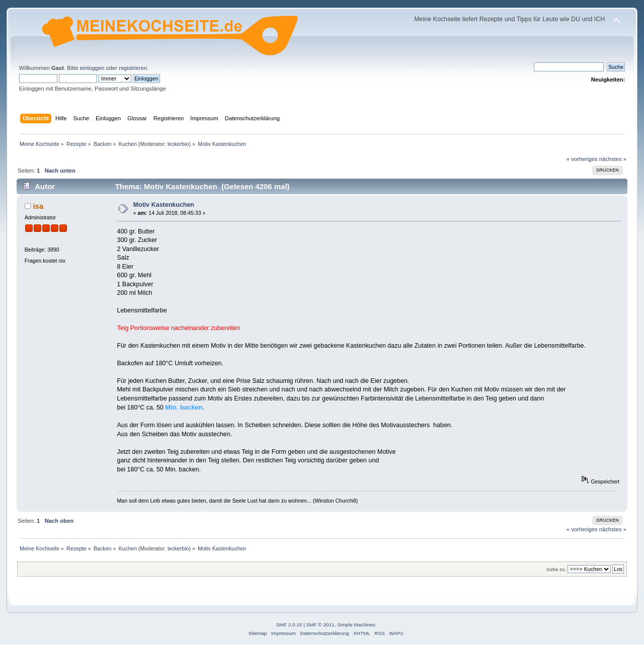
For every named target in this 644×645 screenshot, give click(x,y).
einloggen (92, 68)
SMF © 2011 (320, 625)
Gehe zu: (556, 569)
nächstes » (613, 159)
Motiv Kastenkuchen (164, 205)
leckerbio (178, 144)
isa (38, 206)
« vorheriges (582, 159)
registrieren (133, 68)
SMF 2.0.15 (289, 625)
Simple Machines (356, 625)
